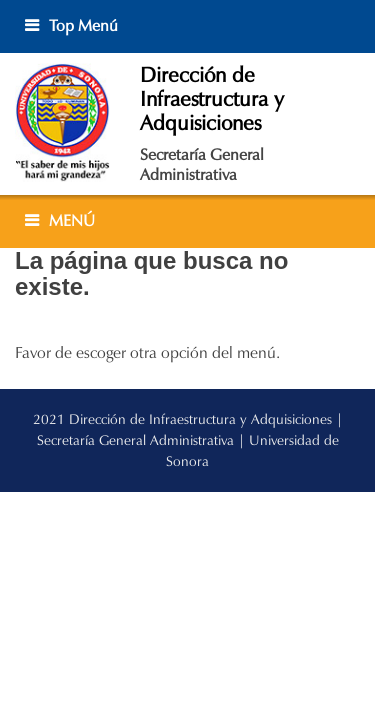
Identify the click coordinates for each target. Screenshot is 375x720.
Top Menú (83, 25)
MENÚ (72, 220)
